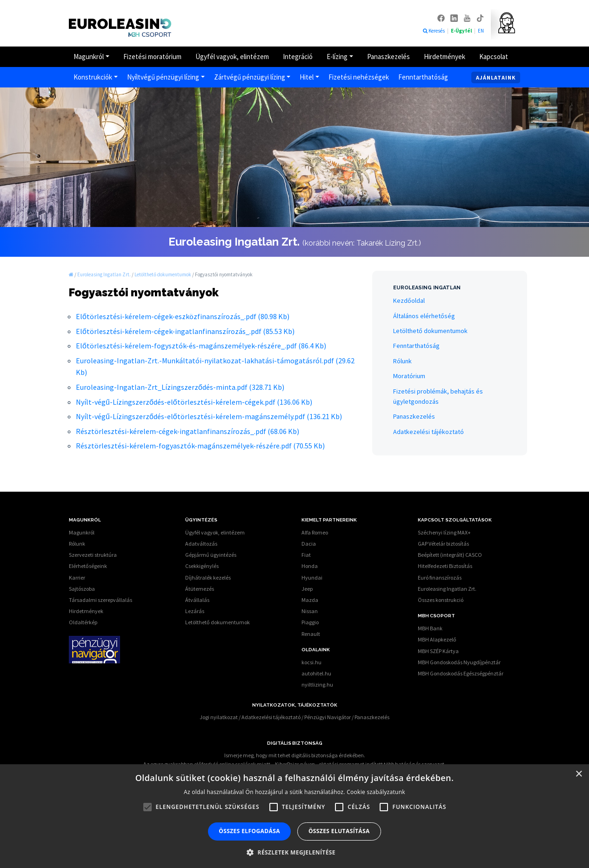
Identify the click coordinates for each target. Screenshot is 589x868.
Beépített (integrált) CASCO (450, 555)
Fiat (306, 555)
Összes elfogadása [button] (249, 831)
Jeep (307, 589)
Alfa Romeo (315, 532)
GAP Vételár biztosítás (443, 544)
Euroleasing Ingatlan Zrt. (447, 589)
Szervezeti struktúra (93, 555)
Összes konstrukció (441, 600)
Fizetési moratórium (152, 57)
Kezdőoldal (409, 300)
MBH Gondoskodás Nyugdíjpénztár (459, 662)
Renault (311, 634)
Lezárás (195, 611)
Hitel (307, 77)
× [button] (579, 774)
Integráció (298, 57)
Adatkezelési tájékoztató (428, 432)
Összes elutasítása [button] (339, 831)
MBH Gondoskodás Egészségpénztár (461, 673)
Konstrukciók (93, 77)
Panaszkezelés (388, 57)
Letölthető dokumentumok (430, 331)
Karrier (77, 578)
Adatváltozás (201, 544)
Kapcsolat (494, 57)
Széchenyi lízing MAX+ (444, 532)
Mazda (310, 600)
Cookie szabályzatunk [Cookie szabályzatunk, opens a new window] (376, 792)
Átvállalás (197, 600)
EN (481, 31)
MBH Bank (430, 628)
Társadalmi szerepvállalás (100, 600)
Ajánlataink (496, 77)
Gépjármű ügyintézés (211, 555)
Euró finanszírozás (440, 578)
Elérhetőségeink (88, 566)
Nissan (310, 611)
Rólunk (402, 361)
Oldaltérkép (83, 622)
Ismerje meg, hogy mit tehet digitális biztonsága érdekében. (295, 755)
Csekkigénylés (202, 566)
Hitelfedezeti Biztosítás (445, 566)
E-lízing (337, 57)
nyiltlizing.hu (317, 684)
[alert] (294, 816)
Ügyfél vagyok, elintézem (232, 57)
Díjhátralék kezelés (208, 578)
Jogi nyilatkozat (219, 717)
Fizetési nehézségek (359, 77)
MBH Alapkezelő (437, 639)
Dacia (309, 544)
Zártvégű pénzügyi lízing (250, 77)
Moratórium (409, 376)
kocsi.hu (311, 662)
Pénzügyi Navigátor (328, 717)
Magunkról (89, 57)
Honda (310, 566)
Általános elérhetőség (424, 316)
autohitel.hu (316, 673)
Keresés (434, 31)
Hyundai (312, 578)
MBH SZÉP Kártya (438, 651)
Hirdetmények (445, 57)
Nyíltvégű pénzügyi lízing (163, 77)
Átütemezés (200, 589)
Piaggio (310, 622)
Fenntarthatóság (423, 77)
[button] (294, 852)
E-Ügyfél (462, 31)
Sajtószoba (82, 589)
